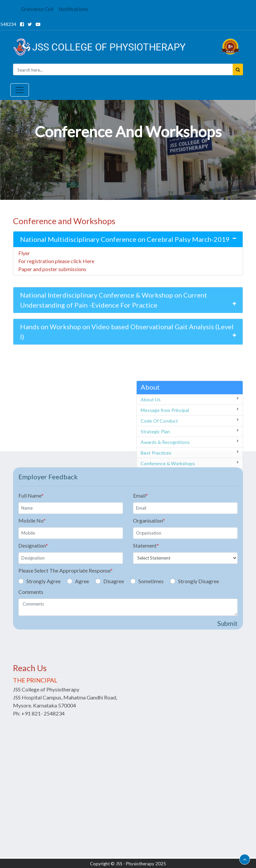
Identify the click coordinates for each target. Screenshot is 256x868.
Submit (227, 623)
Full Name (31, 495)
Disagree (114, 581)
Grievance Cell (37, 9)
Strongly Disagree (198, 581)
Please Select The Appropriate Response (65, 570)
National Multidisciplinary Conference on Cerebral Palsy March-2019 (125, 239)
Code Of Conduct (159, 446)
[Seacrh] (123, 69)
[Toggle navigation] (20, 90)
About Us (151, 425)
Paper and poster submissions (52, 269)
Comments (31, 592)
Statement (146, 545)
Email (140, 495)
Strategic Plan (155, 457)
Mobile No (32, 520)
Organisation (149, 520)
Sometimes (151, 581)
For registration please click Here (56, 261)
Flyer (24, 253)
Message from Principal (165, 435)
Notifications (73, 9)
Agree (82, 581)
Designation (33, 545)
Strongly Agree (43, 581)
